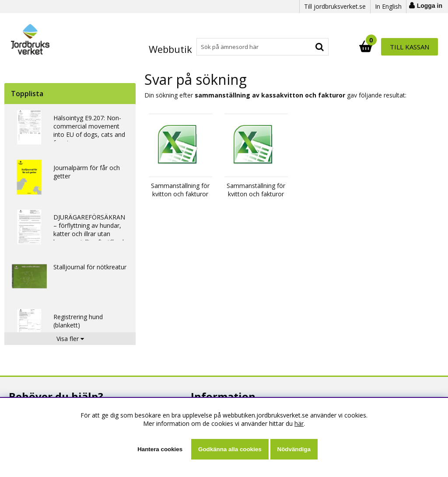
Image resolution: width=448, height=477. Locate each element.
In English (388, 6)
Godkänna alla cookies (230, 449)
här (299, 423)
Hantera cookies (160, 449)
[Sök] (262, 47)
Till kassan (409, 47)
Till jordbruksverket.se (335, 6)
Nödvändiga (294, 449)
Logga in (430, 6)
